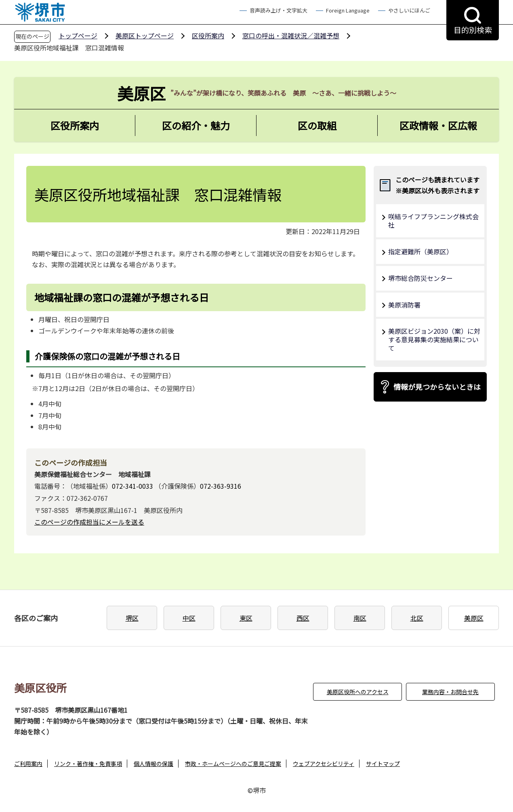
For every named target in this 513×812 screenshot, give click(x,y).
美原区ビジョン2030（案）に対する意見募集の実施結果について (434, 339)
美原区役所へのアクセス (358, 692)
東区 (246, 618)
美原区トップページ (145, 36)
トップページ (78, 36)
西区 (303, 618)
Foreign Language (348, 10)
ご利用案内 (28, 764)
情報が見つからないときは (437, 387)
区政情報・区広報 (438, 125)
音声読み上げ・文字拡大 (279, 10)
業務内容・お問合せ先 (450, 692)
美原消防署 (404, 305)
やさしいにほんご (409, 10)
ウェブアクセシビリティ (324, 764)
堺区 (132, 618)
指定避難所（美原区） (420, 251)
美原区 (474, 618)
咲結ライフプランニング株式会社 (433, 221)
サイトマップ (383, 764)
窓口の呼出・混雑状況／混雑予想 (291, 36)
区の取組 (317, 125)
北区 (417, 618)
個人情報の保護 (153, 764)
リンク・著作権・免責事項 (88, 764)
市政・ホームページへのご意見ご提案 (233, 764)
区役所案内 (208, 36)
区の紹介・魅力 (196, 125)
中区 (189, 618)
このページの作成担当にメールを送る (89, 522)
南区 (360, 618)
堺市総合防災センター (420, 278)
